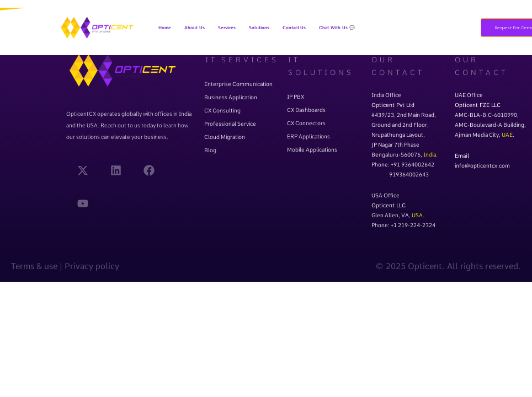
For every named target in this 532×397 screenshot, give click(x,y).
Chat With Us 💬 (337, 28)
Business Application (231, 97)
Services (227, 28)
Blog (210, 150)
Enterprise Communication (238, 84)
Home (165, 28)
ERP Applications (308, 136)
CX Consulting (222, 110)
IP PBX (296, 96)
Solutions (259, 28)
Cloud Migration (225, 137)
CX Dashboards (306, 110)
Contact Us (294, 28)
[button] (227, 28)
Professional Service (230, 124)
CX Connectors (306, 123)
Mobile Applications (312, 149)
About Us (195, 28)
